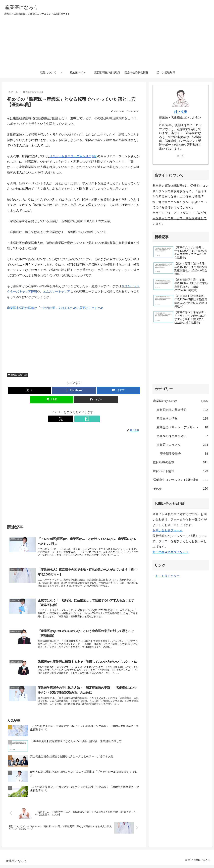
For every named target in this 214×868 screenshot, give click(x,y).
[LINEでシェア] (52, 400)
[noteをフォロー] (78, 419)
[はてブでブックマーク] (118, 390)
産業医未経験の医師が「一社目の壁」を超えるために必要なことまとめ (55, 308)
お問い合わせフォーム (168, 530)
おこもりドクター (168, 576)
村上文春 (181, 112)
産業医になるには (17, 375)
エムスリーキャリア (57, 292)
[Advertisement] (107, 42)
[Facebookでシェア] (74, 390)
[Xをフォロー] (70, 419)
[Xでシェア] (29, 390)
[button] (96, 400)
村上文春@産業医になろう (171, 552)
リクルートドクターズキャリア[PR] (73, 156)
